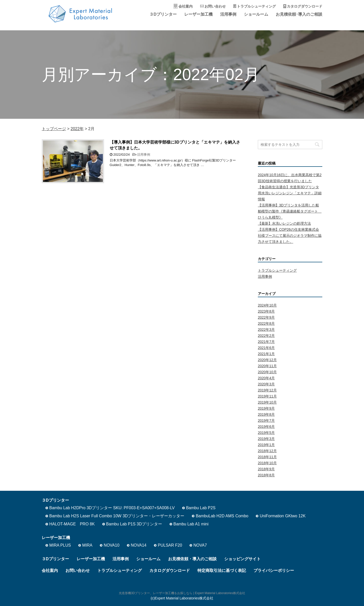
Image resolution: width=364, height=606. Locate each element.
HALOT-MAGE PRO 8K (72, 524)
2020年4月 (266, 378)
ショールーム (256, 14)
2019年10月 (267, 402)
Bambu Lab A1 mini (191, 524)
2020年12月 (267, 360)
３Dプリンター (163, 14)
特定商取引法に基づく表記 (222, 570)
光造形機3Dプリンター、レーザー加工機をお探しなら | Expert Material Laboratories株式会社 (182, 593)
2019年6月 (266, 427)
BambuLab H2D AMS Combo (222, 516)
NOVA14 (139, 545)
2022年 (77, 129)
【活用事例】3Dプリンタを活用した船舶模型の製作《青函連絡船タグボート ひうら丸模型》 (290, 211)
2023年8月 (266, 311)
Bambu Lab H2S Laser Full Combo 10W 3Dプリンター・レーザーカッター (117, 516)
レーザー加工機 (198, 14)
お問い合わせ (215, 6)
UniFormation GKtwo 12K (282, 516)
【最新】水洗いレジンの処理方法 (284, 223)
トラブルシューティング (256, 6)
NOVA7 (200, 545)
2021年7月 (266, 342)
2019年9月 (266, 408)
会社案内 (186, 6)
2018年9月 (266, 469)
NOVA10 (111, 545)
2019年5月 (266, 433)
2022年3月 (266, 330)
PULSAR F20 (170, 545)
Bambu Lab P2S (201, 508)
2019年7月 (266, 421)
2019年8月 (266, 414)
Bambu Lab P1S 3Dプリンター (134, 524)
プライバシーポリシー (274, 570)
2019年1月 (266, 445)
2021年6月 (266, 348)
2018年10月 (267, 463)
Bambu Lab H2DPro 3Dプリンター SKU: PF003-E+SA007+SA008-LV (112, 508)
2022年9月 (266, 317)
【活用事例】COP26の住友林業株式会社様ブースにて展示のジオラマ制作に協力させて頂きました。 (290, 236)
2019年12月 (267, 390)
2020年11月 (267, 366)
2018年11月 (267, 457)
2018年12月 (267, 451)
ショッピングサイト (242, 559)
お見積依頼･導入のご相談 (299, 14)
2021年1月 (266, 354)
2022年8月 (266, 323)
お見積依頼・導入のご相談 (192, 559)
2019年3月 (266, 439)
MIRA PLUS (60, 545)
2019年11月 (267, 396)
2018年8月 (266, 475)
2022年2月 (266, 336)
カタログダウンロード (305, 6)
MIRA (87, 545)
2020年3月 (266, 384)
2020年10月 (267, 372)
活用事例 (228, 14)
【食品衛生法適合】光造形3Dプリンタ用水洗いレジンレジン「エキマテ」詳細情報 (290, 193)
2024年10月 (267, 305)
